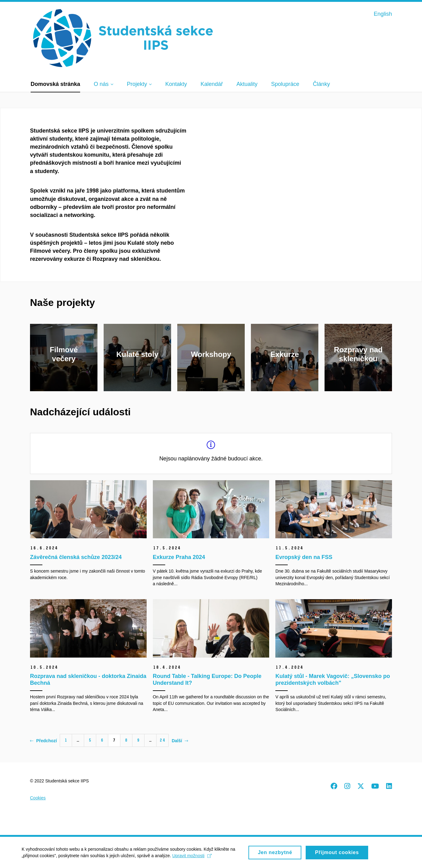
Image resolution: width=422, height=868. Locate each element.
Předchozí (43, 741)
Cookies (38, 798)
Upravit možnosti (192, 858)
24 (162, 740)
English (383, 14)
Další (180, 741)
